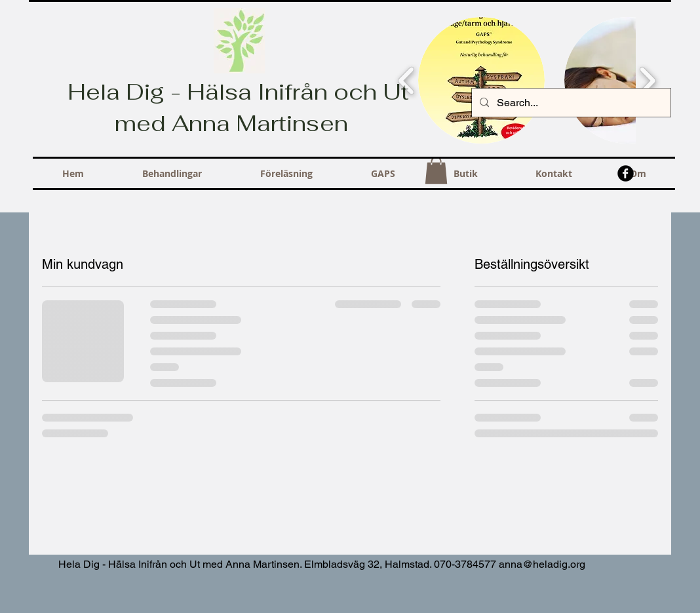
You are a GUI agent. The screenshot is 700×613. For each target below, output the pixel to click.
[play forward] (647, 81)
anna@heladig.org (542, 564)
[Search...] (570, 103)
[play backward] (407, 81)
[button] (481, 80)
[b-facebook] (626, 173)
